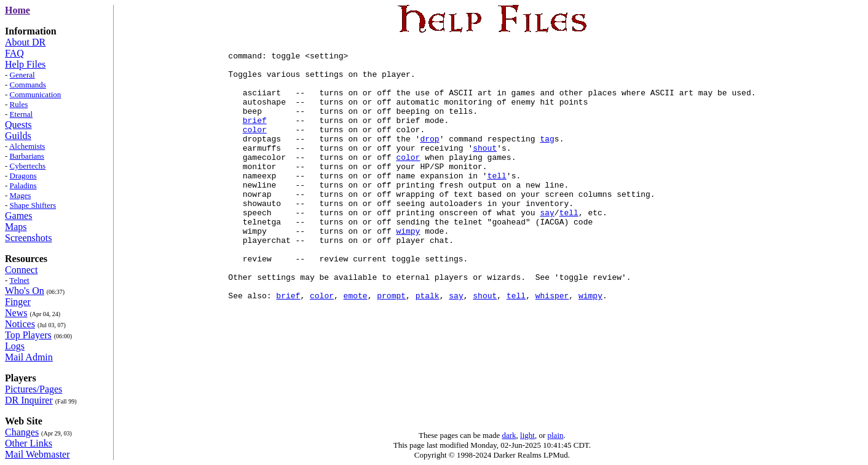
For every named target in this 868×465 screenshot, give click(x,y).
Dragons (23, 176)
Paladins (23, 185)
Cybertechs (28, 166)
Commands (28, 85)
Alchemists (27, 146)
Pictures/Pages (34, 389)
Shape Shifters (33, 205)
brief (255, 137)
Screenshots (28, 238)
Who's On (25, 291)
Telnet (19, 280)
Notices (20, 324)
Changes (22, 432)
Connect (21, 270)
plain (556, 435)
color (255, 148)
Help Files (25, 64)
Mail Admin (29, 357)
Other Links (29, 443)
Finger (18, 302)
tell (497, 203)
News (16, 313)
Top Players (28, 335)
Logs (15, 346)
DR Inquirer (29, 400)
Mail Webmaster (37, 454)
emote (356, 347)
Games (18, 216)
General (22, 75)
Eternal (22, 114)
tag (547, 159)
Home (18, 10)
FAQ (14, 53)
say (547, 247)
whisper (552, 347)
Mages (21, 195)
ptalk (428, 347)
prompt (391, 347)
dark (509, 435)
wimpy (408, 269)
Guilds (18, 136)
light (527, 435)
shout (485, 170)
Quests (18, 125)
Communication (36, 94)
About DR (25, 42)
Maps (16, 227)
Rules (19, 104)
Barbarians (27, 156)
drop (429, 159)
